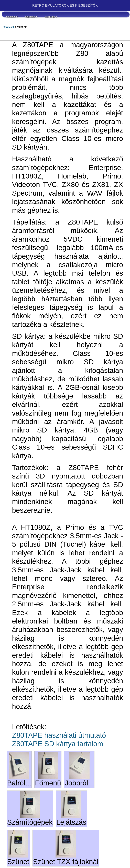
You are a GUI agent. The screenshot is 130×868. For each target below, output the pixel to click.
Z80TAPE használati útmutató (59, 735)
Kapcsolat (31, 17)
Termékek (12, 17)
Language (51, 17)
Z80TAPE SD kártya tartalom (58, 744)
